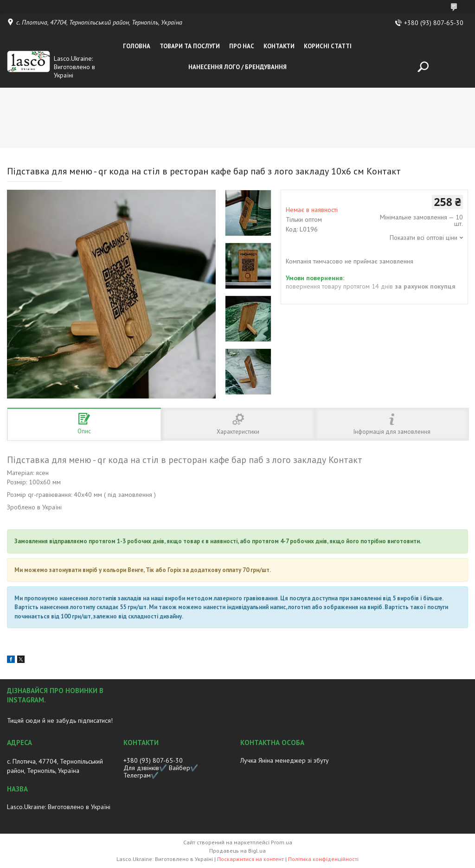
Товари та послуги (190, 46)
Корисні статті (328, 46)
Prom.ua (282, 842)
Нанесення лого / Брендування (237, 67)
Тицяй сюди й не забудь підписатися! (60, 720)
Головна (137, 46)
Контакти (279, 46)
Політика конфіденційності (323, 859)
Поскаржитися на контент (250, 859)
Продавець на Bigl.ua (237, 851)
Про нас (242, 46)
